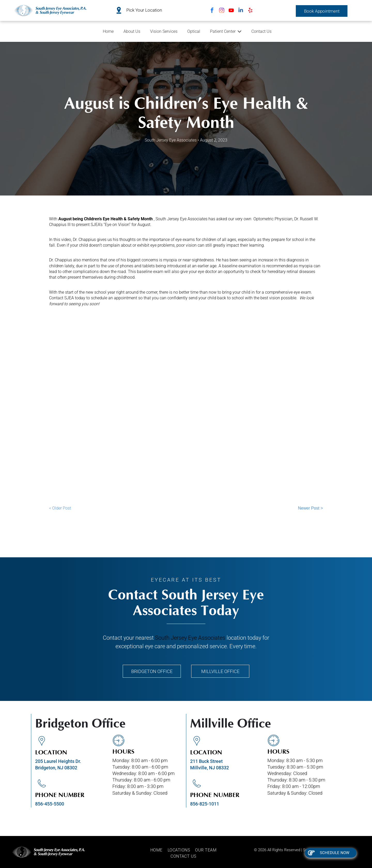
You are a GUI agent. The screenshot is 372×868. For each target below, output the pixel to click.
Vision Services (164, 31)
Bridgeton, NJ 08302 (56, 768)
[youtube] (231, 11)
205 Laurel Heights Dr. (58, 761)
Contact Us (261, 31)
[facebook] (212, 11)
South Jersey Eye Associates (190, 638)
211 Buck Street (206, 761)
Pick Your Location (144, 10)
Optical (194, 31)
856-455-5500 (50, 804)
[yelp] (250, 11)
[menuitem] (159, 850)
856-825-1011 (205, 804)
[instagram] (222, 11)
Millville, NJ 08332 (210, 768)
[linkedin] (241, 11)
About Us (132, 31)
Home (108, 31)
